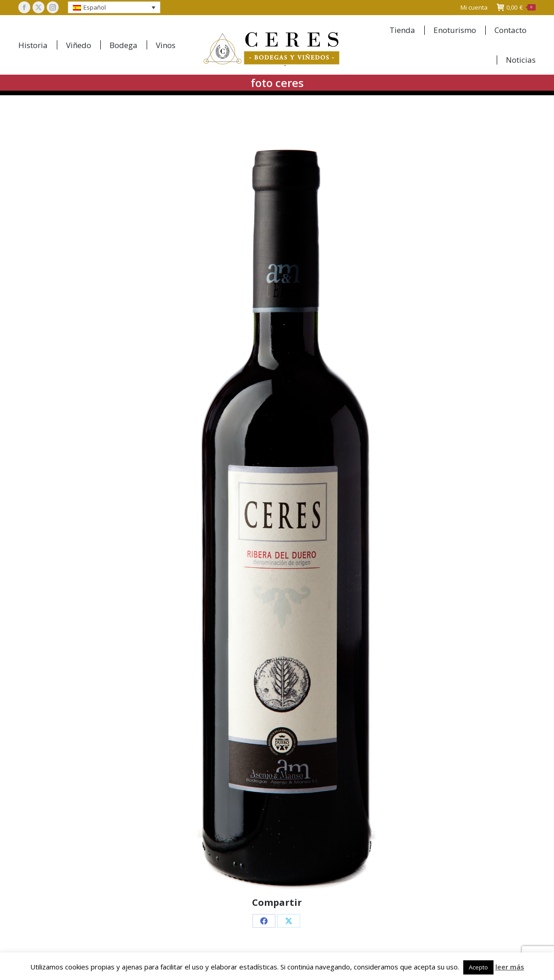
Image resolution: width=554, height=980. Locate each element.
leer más (510, 967)
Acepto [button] (478, 967)
